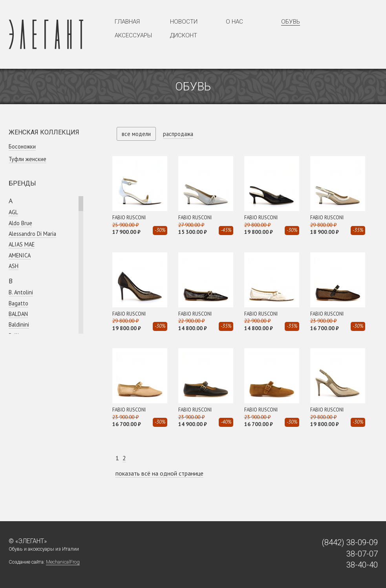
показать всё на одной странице (159, 473)
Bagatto (18, 303)
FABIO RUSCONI (129, 218)
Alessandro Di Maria (32, 234)
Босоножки (22, 146)
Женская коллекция (44, 132)
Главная (127, 22)
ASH (14, 266)
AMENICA (20, 255)
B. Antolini (21, 292)
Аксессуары (133, 35)
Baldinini (19, 324)
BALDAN (18, 314)
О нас (234, 22)
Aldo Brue (20, 223)
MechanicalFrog (63, 562)
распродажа (178, 134)
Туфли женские (27, 159)
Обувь (291, 22)
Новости (184, 22)
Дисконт (184, 35)
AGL (13, 212)
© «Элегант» (28, 541)
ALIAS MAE (22, 244)
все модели (136, 134)
